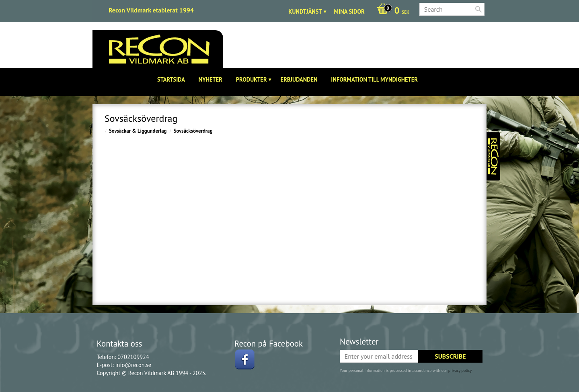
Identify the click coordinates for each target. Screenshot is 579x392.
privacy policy (460, 370)
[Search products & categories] (452, 9)
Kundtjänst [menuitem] (305, 11)
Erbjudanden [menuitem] (299, 79)
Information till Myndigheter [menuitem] (374, 79)
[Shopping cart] (391, 11)
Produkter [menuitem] (252, 79)
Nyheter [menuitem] (210, 79)
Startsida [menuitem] (171, 79)
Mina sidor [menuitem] (349, 11)
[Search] (478, 9)
